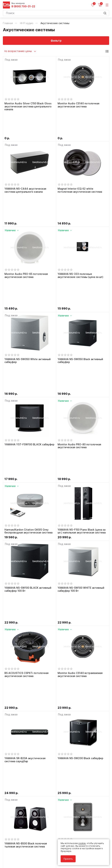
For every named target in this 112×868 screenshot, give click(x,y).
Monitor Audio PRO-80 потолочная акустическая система (79, 341)
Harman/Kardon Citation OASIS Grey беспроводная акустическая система (28, 399)
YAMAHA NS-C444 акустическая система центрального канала (25, 166)
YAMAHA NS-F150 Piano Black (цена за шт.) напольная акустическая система (82, 399)
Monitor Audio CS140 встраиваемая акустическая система (80, 515)
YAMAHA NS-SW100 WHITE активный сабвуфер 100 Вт (81, 457)
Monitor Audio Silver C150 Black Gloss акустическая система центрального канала (28, 107)
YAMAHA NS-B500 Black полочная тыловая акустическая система (26, 632)
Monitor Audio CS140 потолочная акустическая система (78, 105)
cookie (82, 843)
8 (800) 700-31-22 (23, 6)
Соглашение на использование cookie (24, 856)
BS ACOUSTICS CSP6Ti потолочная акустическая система (26, 515)
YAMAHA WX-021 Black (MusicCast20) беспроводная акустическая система (28, 690)
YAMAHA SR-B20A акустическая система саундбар (25, 574)
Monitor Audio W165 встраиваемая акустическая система (79, 632)
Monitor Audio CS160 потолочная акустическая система (25, 748)
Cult (47, 861)
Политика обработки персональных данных (27, 851)
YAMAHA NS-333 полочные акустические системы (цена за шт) (80, 224)
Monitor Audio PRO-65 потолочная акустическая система (26, 224)
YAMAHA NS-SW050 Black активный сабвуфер (80, 283)
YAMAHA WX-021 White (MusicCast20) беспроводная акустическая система (82, 690)
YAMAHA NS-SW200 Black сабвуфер (80, 572)
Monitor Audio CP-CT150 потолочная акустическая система (81, 748)
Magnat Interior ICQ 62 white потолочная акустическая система (80, 166)
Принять (68, 859)
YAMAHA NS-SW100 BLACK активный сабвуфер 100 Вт (28, 457)
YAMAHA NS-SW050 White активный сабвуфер (28, 283)
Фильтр (56, 41)
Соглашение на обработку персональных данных (30, 853)
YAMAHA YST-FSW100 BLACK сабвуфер (29, 339)
